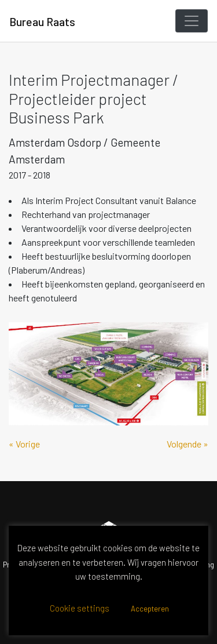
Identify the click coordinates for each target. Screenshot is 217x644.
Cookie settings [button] (80, 608)
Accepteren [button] (150, 609)
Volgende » (187, 444)
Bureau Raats (42, 21)
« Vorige (24, 444)
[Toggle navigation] (192, 21)
